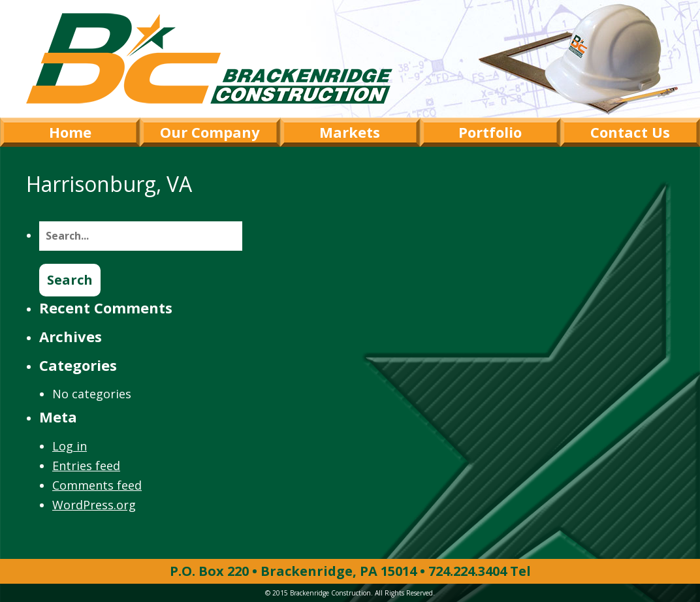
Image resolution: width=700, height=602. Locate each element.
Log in (70, 446)
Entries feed (86, 466)
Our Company (210, 132)
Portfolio (490, 132)
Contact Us (630, 132)
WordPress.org (94, 505)
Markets (350, 132)
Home (70, 132)
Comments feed (97, 485)
